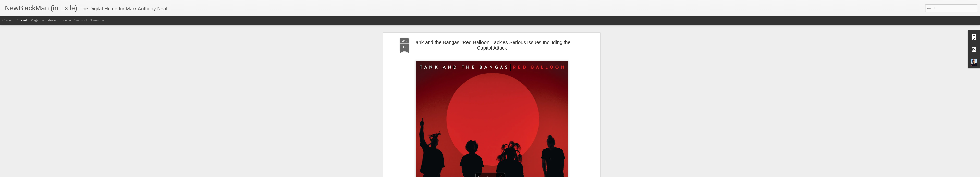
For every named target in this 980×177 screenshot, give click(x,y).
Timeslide (97, 20)
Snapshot (81, 20)
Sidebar (66, 20)
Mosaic (52, 20)
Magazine (37, 20)
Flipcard (21, 20)
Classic (7, 20)
